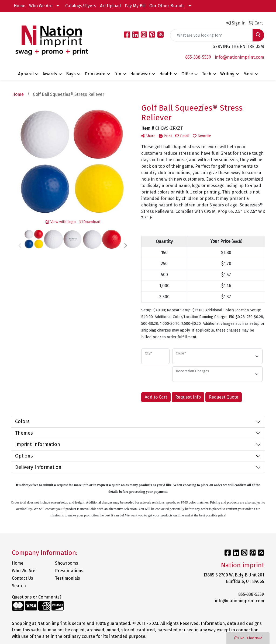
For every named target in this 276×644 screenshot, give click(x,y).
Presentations (69, 571)
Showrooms (67, 563)
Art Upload (111, 6)
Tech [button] (207, 74)
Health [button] (166, 74)
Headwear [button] (140, 74)
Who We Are (41, 6)
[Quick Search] (211, 35)
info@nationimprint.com (239, 57)
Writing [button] (227, 74)
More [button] (249, 74)
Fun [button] (118, 74)
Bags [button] (71, 74)
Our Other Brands (167, 6)
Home (20, 6)
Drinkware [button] (95, 74)
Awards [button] (50, 74)
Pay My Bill (135, 6)
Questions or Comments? (37, 597)
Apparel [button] (26, 74)
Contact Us (23, 578)
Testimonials (68, 578)
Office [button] (187, 74)
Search (19, 586)
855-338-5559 (198, 57)
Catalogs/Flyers (81, 6)
